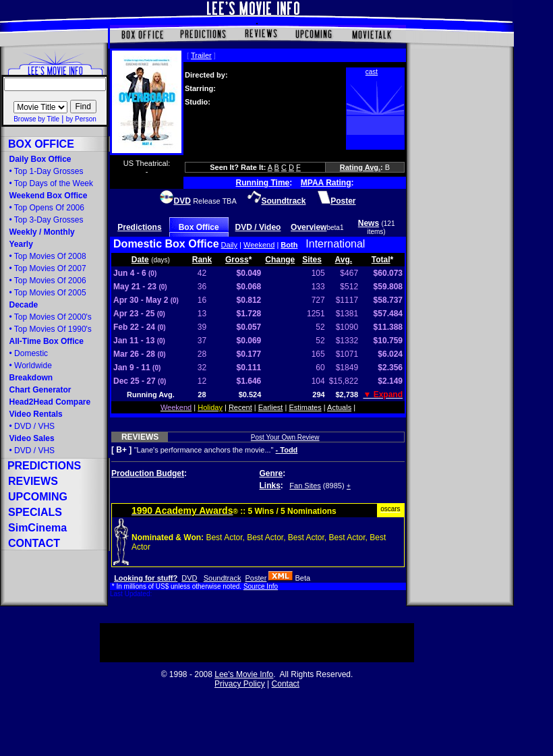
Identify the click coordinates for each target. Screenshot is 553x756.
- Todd (287, 450)
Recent (240, 407)
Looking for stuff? (146, 578)
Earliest (271, 407)
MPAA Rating (326, 183)
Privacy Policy (240, 684)
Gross (237, 260)
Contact (286, 684)
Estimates (305, 407)
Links (270, 486)
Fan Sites (305, 486)
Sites (312, 260)
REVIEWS (140, 437)
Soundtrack (223, 578)
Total (381, 260)
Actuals (339, 407)
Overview (309, 227)
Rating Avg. (360, 167)
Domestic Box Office (166, 244)
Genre (271, 473)
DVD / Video (258, 227)
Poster (256, 578)
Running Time (263, 183)
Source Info (261, 586)
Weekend (259, 245)
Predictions (139, 227)
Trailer (201, 55)
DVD (189, 578)
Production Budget (148, 473)
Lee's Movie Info (244, 674)
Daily (229, 245)
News (369, 223)
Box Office (199, 227)
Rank (202, 260)
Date (140, 260)
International (335, 244)
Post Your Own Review (285, 437)
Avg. (344, 260)
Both (289, 245)
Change (280, 260)
